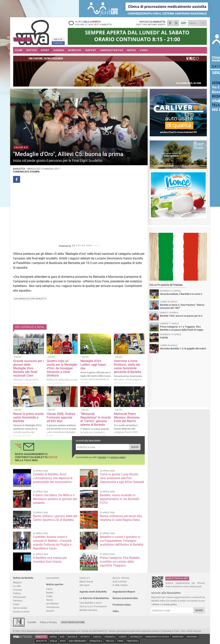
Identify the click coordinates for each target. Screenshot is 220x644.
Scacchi (50, 611)
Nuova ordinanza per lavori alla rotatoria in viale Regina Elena (121, 518)
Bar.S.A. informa (121, 578)
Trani (120, 641)
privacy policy (118, 457)
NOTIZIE (32, 50)
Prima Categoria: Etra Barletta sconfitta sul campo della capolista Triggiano (120, 562)
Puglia (54, 641)
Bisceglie (73, 637)
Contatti (32, 622)
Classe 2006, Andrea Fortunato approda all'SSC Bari (61, 417)
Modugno (192, 637)
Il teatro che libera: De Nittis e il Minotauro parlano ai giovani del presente (55, 499)
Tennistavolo (53, 607)
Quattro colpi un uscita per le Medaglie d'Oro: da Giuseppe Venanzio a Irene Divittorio (62, 368)
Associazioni (53, 578)
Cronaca (17, 590)
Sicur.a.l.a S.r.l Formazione (93, 606)
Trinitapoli (133, 641)
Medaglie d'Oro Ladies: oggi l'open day (93, 365)
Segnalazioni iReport (124, 592)
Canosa (97, 637)
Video (116, 611)
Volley (49, 596)
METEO (132, 50)
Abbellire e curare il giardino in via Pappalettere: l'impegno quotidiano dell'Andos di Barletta (122, 541)
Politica (17, 593)
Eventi (16, 604)
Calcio (49, 589)
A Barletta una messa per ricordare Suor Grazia (50, 560)
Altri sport (85, 585)
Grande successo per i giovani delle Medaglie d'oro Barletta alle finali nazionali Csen (29, 368)
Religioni (17, 582)
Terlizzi (110, 641)
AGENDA (59, 50)
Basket (50, 593)
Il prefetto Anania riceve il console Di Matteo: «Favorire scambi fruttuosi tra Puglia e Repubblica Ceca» (52, 543)
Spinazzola (96, 641)
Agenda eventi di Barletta (93, 592)
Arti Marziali (52, 604)
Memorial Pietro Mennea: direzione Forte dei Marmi (127, 417)
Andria (53, 637)
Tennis (49, 600)
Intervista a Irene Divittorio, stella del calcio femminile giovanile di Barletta (128, 366)
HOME (19, 50)
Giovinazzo (136, 637)
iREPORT (91, 50)
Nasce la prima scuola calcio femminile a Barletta (28, 417)
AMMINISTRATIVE (112, 50)
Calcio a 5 (85, 578)
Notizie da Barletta (23, 578)
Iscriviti (135, 447)
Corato (123, 637)
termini (102, 457)
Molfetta (42, 641)
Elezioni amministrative (125, 598)
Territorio (18, 601)
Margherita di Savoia (157, 637)
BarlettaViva (32, 31)
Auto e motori (120, 581)
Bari (62, 637)
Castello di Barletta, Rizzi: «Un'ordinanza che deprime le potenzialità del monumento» (53, 478)
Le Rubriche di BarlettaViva (94, 598)
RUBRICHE (75, 50)
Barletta (41, 637)
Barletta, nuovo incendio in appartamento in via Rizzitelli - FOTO (120, 499)
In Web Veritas (120, 585)
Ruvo (63, 641)
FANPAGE (58, 43)
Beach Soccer (86, 581)
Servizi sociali (20, 608)
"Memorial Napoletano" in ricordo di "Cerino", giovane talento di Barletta (96, 419)
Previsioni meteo (122, 605)
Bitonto (85, 637)
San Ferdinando (78, 641)
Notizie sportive (55, 584)
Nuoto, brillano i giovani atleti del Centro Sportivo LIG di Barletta (55, 518)
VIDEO (144, 50)
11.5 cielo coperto (92, 23)
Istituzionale (19, 597)
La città (17, 586)
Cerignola (110, 637)
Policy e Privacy (48, 622)
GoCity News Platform (73, 622)
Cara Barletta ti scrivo (91, 603)
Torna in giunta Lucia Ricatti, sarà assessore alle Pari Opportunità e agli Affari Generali (122, 478)
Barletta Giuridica (88, 610)
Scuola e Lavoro (21, 612)
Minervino (178, 637)
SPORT (45, 50)
